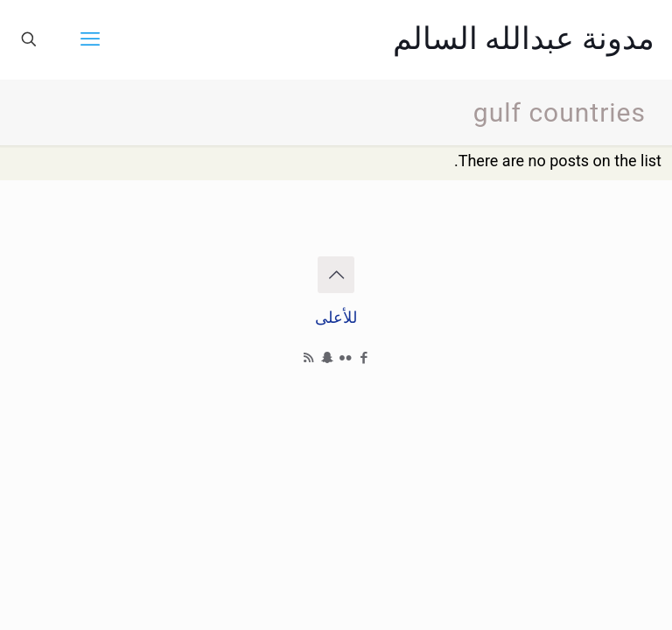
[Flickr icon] (345, 358)
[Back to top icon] (336, 275)
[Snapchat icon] (327, 358)
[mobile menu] (90, 39)
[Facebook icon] (364, 358)
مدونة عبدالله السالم (524, 39)
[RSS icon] (308, 358)
